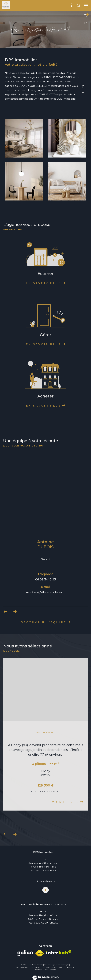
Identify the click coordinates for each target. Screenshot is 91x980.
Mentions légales (49, 967)
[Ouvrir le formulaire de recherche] (79, 6)
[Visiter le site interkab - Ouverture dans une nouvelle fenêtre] (59, 952)
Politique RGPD (42, 970)
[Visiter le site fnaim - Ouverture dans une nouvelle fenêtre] (40, 953)
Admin (62, 967)
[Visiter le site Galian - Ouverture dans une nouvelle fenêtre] (25, 953)
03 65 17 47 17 (43, 859)
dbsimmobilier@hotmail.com (43, 863)
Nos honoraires (22, 967)
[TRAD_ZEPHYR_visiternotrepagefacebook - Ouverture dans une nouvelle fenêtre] (45, 890)
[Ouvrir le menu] (86, 6)
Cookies (53, 970)
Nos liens (70, 967)
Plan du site (35, 967)
